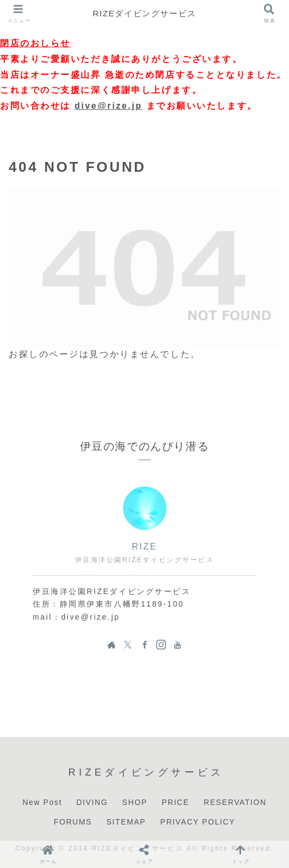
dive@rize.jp (109, 106)
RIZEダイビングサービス (144, 13)
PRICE (176, 802)
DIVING (92, 802)
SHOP (135, 802)
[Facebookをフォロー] (145, 645)
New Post (42, 802)
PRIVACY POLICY (198, 822)
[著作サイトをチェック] (112, 645)
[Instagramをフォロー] (161, 645)
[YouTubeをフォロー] (177, 645)
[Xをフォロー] (128, 645)
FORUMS (73, 822)
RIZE (144, 547)
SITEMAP (126, 822)
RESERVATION (235, 802)
